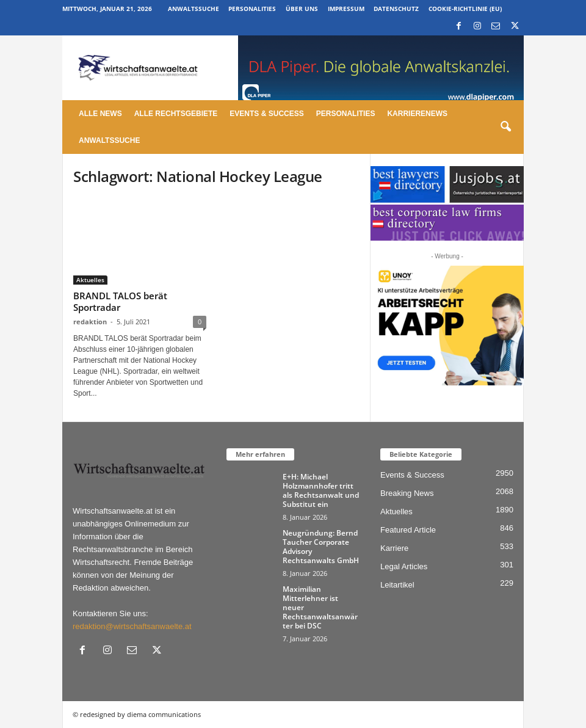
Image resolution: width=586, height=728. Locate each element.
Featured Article (408, 530)
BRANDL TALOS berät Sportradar (120, 301)
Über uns (302, 9)
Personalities (252, 9)
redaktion (90, 322)
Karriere (394, 548)
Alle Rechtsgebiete (176, 114)
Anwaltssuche (194, 9)
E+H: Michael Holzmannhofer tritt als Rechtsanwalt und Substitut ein (321, 490)
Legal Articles (404, 566)
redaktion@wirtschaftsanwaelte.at (132, 626)
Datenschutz (396, 9)
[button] (505, 127)
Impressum (346, 9)
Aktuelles (90, 280)
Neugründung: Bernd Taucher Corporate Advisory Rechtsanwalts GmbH (321, 547)
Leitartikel (397, 585)
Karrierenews (417, 114)
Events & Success (266, 114)
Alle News (100, 114)
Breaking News (407, 493)
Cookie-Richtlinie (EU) (465, 9)
